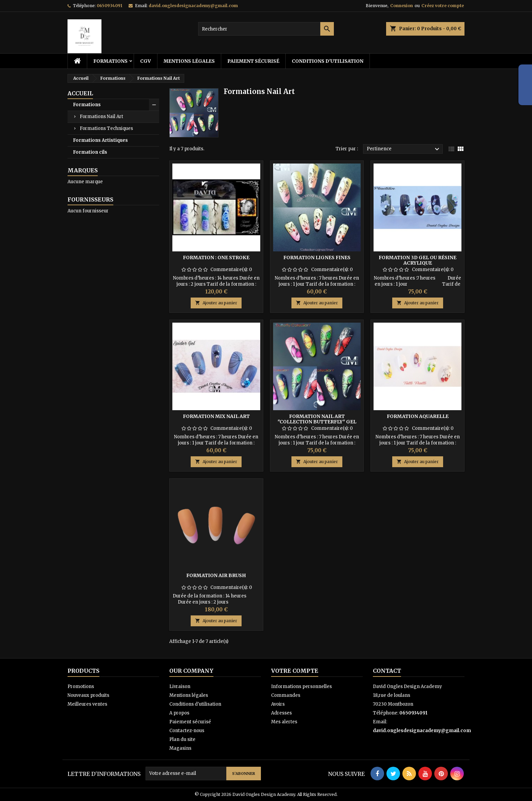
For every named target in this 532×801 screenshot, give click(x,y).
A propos (179, 713)
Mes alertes (284, 722)
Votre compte (295, 671)
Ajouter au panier (216, 303)
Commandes (286, 695)
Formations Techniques (106, 128)
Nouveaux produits (88, 695)
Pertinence (404, 149)
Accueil (80, 93)
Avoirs (278, 704)
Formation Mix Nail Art (216, 416)
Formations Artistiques (100, 140)
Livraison (180, 686)
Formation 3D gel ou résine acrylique (417, 260)
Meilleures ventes (87, 704)
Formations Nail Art (101, 117)
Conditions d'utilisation (328, 61)
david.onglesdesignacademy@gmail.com (193, 6)
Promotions (81, 686)
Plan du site (182, 739)
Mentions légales (189, 61)
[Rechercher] (266, 29)
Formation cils (90, 152)
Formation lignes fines (317, 258)
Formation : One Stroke (216, 258)
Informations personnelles (301, 686)
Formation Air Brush (216, 575)
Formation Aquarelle (418, 416)
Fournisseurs (90, 199)
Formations (110, 61)
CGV (146, 61)
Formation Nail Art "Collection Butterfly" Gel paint (317, 422)
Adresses (281, 713)
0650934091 (109, 6)
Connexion (402, 6)
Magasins (180, 748)
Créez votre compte (443, 6)
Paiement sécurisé (253, 61)
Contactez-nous (187, 731)
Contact (387, 671)
